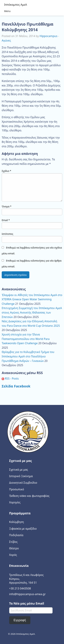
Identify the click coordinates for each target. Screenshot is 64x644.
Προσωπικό (17, 489)
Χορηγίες (15, 502)
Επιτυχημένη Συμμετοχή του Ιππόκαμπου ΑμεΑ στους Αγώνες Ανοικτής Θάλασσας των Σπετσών (32, 312)
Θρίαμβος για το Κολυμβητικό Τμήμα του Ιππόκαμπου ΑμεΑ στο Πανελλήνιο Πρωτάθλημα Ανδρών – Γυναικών (28, 356)
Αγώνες (6, 40)
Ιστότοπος (7, 234)
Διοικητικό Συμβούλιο (23, 483)
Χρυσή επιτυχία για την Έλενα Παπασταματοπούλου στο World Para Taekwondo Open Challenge (26, 339)
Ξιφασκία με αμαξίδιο (23, 529)
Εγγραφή (20, 620)
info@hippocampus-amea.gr (27, 594)
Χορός (13, 555)
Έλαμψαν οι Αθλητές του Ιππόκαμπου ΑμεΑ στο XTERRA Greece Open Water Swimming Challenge (32, 299)
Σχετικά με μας (19, 470)
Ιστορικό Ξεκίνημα (21, 476)
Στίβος (13, 542)
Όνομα (7, 206)
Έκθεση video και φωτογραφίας (29, 496)
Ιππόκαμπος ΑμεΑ (16, 5)
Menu (7, 11)
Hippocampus (48, 36)
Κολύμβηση (17, 522)
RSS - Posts (10, 379)
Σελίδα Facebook (16, 386)
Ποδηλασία (16, 535)
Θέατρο (14, 548)
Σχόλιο (6, 171)
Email (6, 220)
